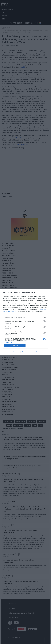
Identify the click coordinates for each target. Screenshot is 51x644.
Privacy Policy (35, 352)
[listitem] (25, 318)
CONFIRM (15, 346)
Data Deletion (15, 352)
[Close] (48, 292)
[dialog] (25, 322)
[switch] (44, 321)
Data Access (25, 352)
